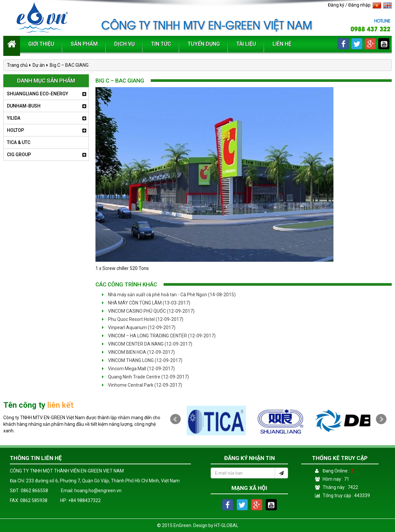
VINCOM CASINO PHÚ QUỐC (148, 311)
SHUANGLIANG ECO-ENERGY (38, 94)
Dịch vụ (124, 44)
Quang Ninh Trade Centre (145, 377)
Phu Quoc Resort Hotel (143, 319)
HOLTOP (15, 130)
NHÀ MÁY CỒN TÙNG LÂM (146, 303)
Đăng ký (336, 5)
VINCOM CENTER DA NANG (147, 344)
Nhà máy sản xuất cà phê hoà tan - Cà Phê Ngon (169, 295)
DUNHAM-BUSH (24, 106)
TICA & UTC (19, 142)
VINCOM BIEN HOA (138, 352)
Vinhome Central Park (142, 385)
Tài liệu (246, 44)
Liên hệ (282, 44)
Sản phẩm (84, 44)
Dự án (39, 65)
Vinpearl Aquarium (139, 327)
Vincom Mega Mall (138, 369)
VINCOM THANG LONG (142, 360)
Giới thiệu (41, 44)
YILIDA (14, 118)
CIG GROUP (19, 155)
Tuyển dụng (204, 44)
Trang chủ (17, 65)
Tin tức (161, 44)
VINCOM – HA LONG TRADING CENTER (159, 336)
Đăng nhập (359, 5)
